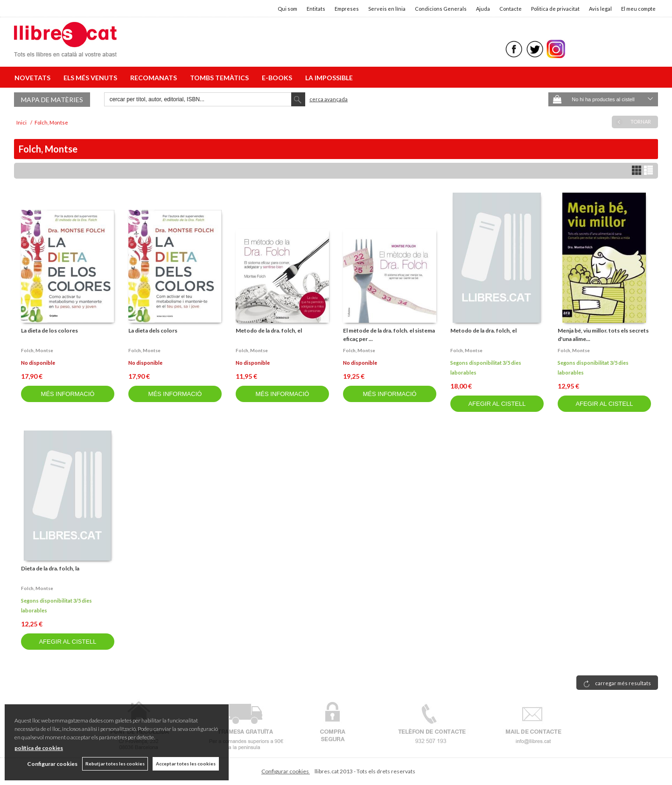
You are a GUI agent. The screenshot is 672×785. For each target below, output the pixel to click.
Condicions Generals (441, 9)
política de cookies (39, 748)
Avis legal (600, 9)
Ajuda (483, 9)
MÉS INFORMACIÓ (68, 394)
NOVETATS (34, 78)
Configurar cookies (286, 771)
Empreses (347, 9)
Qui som (287, 9)
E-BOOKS (278, 78)
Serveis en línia (387, 9)
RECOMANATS (155, 78)
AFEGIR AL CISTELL (497, 404)
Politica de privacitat (555, 9)
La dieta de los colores (49, 330)
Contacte (511, 9)
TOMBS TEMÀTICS (221, 78)
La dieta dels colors (153, 330)
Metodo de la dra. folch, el (269, 330)
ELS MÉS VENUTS (92, 78)
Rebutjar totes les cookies (115, 764)
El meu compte (638, 9)
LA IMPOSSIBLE (329, 78)
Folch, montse (37, 350)
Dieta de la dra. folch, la (50, 568)
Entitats (316, 9)
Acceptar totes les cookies (186, 764)
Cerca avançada (329, 99)
